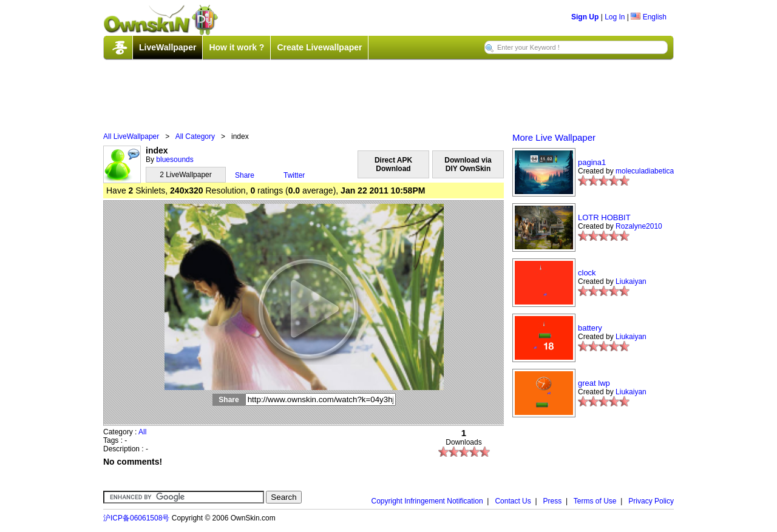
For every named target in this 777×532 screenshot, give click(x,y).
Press (553, 501)
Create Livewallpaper (319, 47)
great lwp (594, 383)
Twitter (294, 175)
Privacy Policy (651, 501)
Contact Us (513, 501)
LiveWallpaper (168, 47)
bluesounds (175, 160)
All (142, 432)
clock (587, 273)
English (649, 17)
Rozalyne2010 (639, 226)
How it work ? (236, 47)
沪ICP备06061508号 (136, 518)
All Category (195, 136)
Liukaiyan (631, 281)
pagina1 (592, 162)
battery (590, 328)
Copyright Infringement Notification (427, 501)
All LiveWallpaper (131, 136)
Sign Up (585, 17)
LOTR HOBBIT (604, 217)
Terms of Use (595, 501)
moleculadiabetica (645, 171)
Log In (615, 17)
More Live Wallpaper (554, 137)
